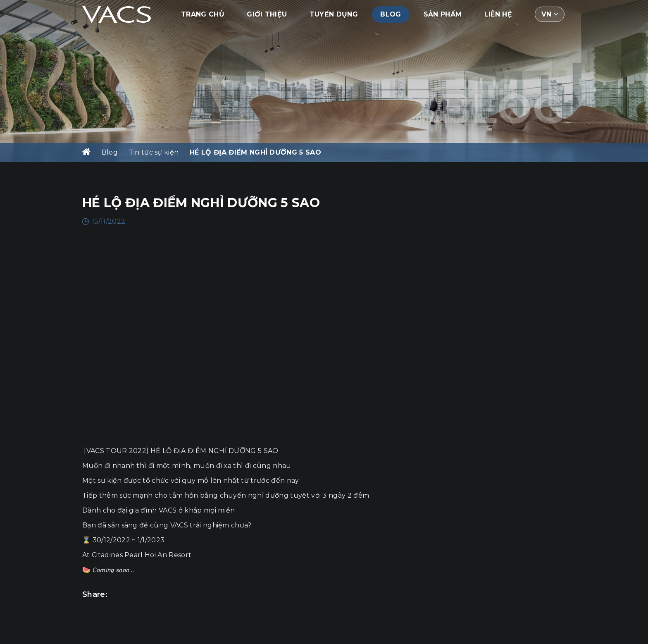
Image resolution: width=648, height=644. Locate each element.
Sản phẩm (443, 14)
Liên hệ (498, 14)
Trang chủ (203, 14)
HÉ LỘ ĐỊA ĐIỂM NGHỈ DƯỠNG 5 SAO (255, 152)
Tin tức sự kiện (154, 152)
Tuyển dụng (334, 14)
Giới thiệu (267, 14)
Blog (391, 14)
